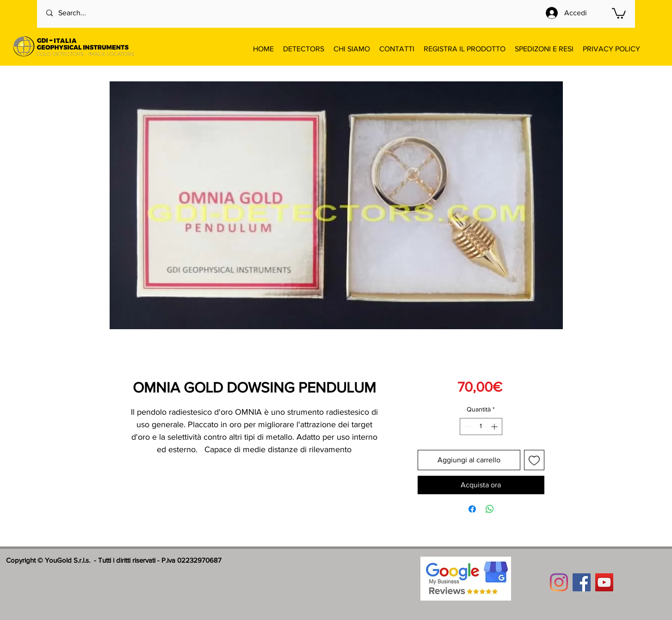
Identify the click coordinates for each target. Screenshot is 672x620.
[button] (619, 13)
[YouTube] (604, 582)
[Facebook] (582, 582)
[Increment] (495, 427)
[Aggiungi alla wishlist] (534, 460)
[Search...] (84, 13)
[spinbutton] (481, 427)
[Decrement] (467, 427)
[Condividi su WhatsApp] (490, 509)
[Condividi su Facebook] (472, 509)
